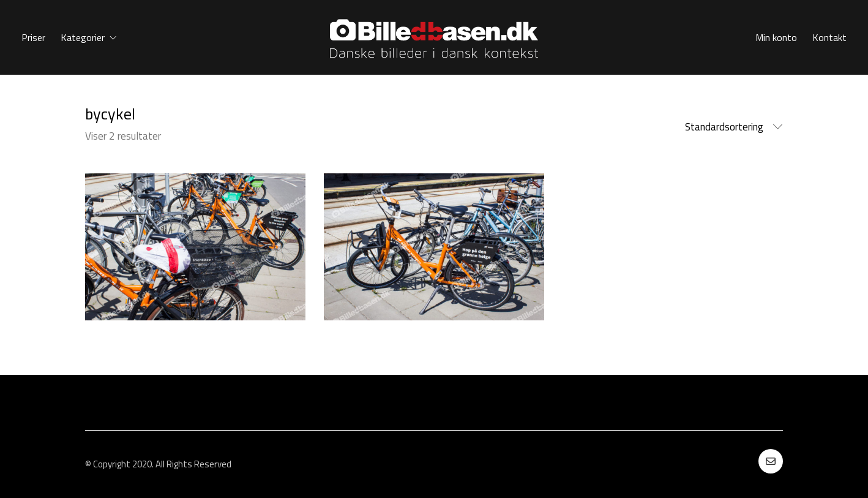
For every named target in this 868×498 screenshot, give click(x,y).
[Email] (771, 461)
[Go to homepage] (434, 37)
